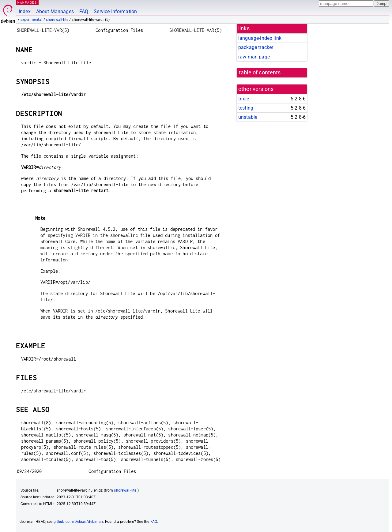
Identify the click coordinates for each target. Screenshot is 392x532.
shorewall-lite (57, 20)
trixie (244, 99)
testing (246, 108)
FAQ (84, 11)
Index (25, 11)
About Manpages (55, 11)
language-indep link (260, 38)
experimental (32, 20)
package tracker (256, 47)
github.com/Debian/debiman (78, 522)
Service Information (115, 11)
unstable (248, 117)
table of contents (260, 73)
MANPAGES (27, 2)
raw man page (254, 57)
